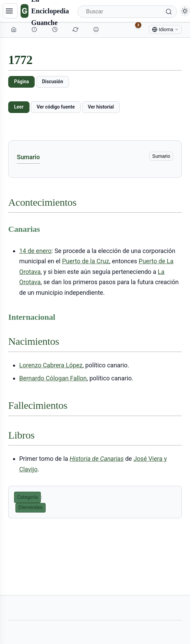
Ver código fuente (56, 107)
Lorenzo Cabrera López (51, 365)
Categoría (27, 497)
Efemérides (31, 507)
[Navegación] (10, 11)
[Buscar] (127, 12)
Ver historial (101, 107)
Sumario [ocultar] (161, 156)
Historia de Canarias (97, 459)
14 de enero (35, 251)
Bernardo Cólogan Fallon (53, 378)
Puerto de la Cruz (86, 261)
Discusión (52, 81)
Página (21, 81)
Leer (19, 107)
